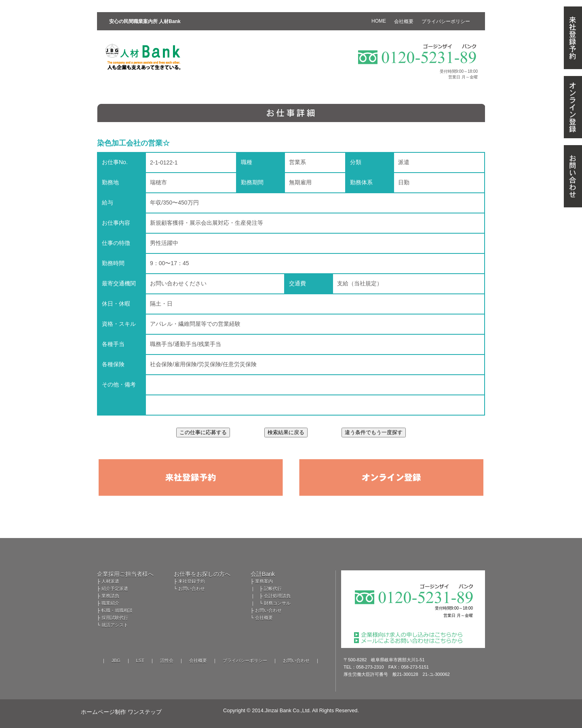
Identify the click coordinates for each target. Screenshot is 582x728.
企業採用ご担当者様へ (125, 574)
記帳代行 (273, 589)
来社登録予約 (192, 581)
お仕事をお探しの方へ (202, 574)
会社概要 (264, 618)
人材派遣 (110, 581)
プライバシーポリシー (245, 660)
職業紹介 (110, 603)
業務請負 (110, 596)
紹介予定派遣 (115, 589)
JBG (116, 660)
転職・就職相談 (117, 610)
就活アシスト (115, 625)
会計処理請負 (277, 596)
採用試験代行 (115, 618)
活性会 (167, 660)
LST (140, 660)
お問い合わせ (192, 589)
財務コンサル (277, 603)
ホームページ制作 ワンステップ (121, 712)
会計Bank (263, 574)
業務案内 (264, 581)
